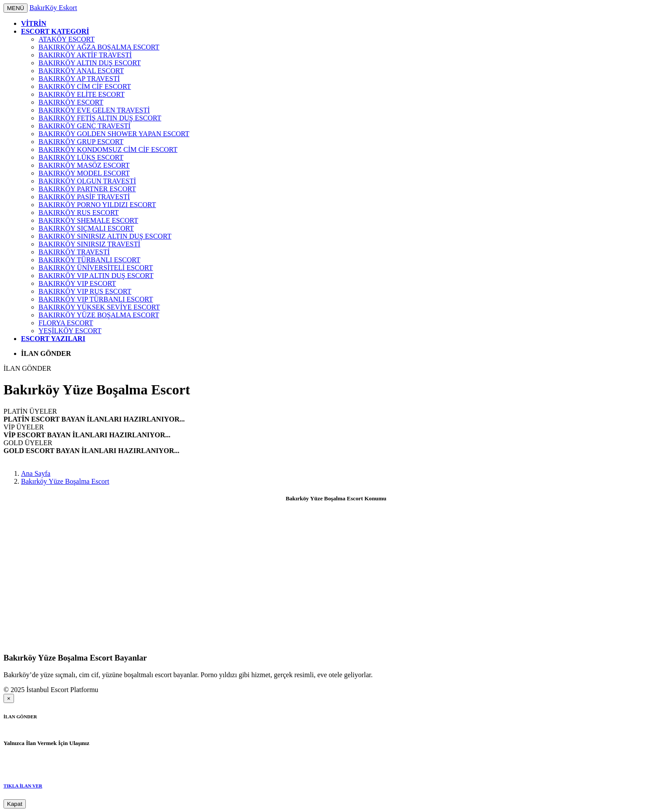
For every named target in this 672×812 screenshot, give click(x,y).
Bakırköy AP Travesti (79, 79)
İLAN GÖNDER (27, 368)
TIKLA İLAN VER (23, 786)
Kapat (15, 804)
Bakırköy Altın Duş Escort (90, 63)
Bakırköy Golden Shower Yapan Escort (114, 134)
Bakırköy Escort (71, 102)
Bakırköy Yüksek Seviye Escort (99, 307)
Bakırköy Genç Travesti (84, 126)
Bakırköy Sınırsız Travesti (89, 244)
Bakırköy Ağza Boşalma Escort (99, 47)
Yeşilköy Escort (70, 331)
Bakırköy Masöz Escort (84, 165)
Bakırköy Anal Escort (81, 71)
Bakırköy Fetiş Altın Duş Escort (100, 118)
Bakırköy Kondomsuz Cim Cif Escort (108, 149)
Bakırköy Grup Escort (81, 142)
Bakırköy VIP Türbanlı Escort (96, 299)
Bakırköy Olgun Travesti (87, 181)
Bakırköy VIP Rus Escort (85, 291)
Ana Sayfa (36, 473)
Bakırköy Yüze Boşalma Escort (99, 315)
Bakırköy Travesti (74, 252)
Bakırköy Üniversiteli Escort (96, 268)
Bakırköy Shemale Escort (88, 220)
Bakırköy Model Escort (84, 173)
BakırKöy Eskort (53, 8)
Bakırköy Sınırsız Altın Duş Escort (105, 236)
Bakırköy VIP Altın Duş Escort (96, 276)
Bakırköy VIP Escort (77, 283)
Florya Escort (66, 323)
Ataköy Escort (66, 39)
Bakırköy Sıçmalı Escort (86, 228)
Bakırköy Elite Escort (82, 94)
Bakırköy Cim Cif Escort (85, 86)
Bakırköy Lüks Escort (81, 157)
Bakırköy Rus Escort (79, 213)
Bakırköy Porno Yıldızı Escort (97, 205)
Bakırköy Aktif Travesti (85, 55)
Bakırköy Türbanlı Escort (89, 260)
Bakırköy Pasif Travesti (84, 197)
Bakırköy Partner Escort (87, 189)
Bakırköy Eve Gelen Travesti (94, 110)
